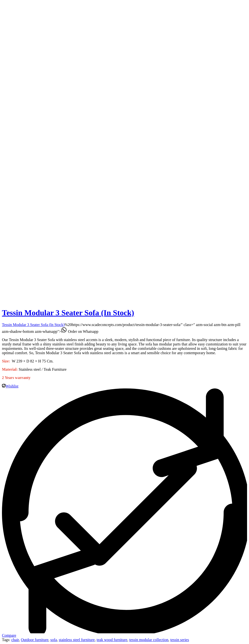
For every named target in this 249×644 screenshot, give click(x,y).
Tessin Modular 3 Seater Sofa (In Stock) (68, 313)
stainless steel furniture (77, 640)
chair (15, 640)
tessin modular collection (149, 640)
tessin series (180, 640)
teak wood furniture (112, 640)
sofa (54, 640)
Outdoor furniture (35, 640)
